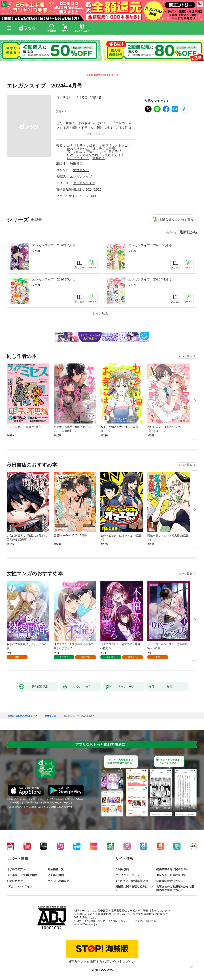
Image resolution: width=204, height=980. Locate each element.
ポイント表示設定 (58, 881)
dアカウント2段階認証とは (132, 881)
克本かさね (90, 155)
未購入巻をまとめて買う (176, 220)
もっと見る (185, 356)
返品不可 (62, 112)
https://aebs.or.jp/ (87, 924)
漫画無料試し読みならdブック (22, 716)
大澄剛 (110, 149)
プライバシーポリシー (129, 875)
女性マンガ (81, 170)
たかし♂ (73, 155)
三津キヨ (92, 152)
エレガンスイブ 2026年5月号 (54, 279)
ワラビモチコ (111, 155)
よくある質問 (56, 875)
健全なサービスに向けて (171, 875)
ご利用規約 (122, 869)
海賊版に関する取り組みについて (134, 888)
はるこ (83, 97)
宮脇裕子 (99, 158)
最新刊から (188, 232)
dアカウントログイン (20, 887)
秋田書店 (76, 164)
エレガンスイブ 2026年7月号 (54, 245)
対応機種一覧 (56, 869)
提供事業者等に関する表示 (172, 869)
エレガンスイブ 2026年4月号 (150, 279)
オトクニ (121, 145)
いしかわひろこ (78, 158)
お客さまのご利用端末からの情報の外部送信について (175, 888)
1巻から (170, 232)
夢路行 (107, 145)
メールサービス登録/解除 (22, 875)
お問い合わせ (15, 881)
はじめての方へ (16, 869)
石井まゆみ (75, 152)
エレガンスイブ (81, 176)
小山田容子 (110, 152)
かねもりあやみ (78, 149)
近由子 (97, 149)
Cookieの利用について (170, 881)
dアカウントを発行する (86, 961)
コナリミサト (66, 97)
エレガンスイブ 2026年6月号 (150, 245)
